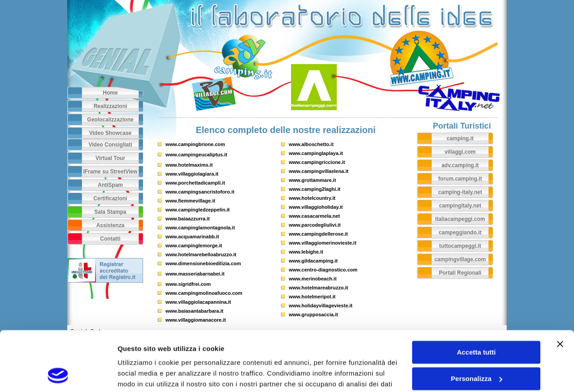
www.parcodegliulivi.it (315, 225)
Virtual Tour (110, 158)
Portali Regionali (460, 273)
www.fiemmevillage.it (190, 201)
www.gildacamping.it (313, 261)
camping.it (460, 138)
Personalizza (476, 322)
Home (110, 93)
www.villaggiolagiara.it (192, 174)
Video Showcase (110, 133)
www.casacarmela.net (314, 216)
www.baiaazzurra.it (188, 219)
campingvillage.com (460, 259)
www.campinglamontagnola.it (200, 228)
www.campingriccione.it (317, 162)
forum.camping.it (460, 179)
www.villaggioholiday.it (316, 207)
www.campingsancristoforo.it (200, 192)
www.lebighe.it (306, 252)
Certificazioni (110, 198)
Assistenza (111, 225)
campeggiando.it (460, 233)
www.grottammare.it (312, 180)
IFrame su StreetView (110, 172)
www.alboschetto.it (311, 144)
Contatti (110, 239)
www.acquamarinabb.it (192, 237)
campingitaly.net (460, 206)
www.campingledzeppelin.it (198, 210)
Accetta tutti (476, 296)
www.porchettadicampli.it (195, 183)
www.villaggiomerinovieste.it (323, 243)
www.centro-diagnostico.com (323, 270)
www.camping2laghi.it (315, 189)
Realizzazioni (111, 106)
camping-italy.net (460, 192)
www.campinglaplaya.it (316, 153)
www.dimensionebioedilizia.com (203, 263)
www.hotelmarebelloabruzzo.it (201, 254)
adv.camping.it (460, 165)
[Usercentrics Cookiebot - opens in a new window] (58, 375)
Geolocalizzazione (110, 120)
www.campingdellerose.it (318, 234)
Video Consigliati (110, 145)
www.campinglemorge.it (194, 246)
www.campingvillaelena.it (319, 171)
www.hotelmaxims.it (189, 165)
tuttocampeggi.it (460, 246)
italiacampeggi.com (460, 219)
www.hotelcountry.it (312, 198)
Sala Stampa (110, 212)
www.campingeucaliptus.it (196, 155)
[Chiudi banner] (560, 288)
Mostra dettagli (142, 374)
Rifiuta (476, 349)
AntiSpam (110, 185)
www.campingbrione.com (195, 144)
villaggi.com (460, 152)
